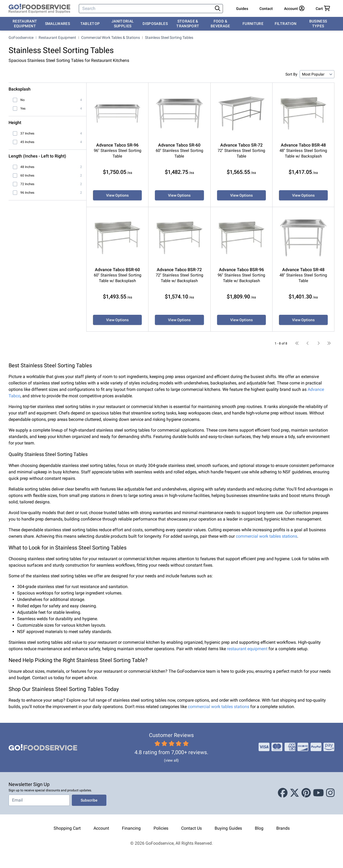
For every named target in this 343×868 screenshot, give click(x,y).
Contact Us (191, 828)
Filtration (286, 24)
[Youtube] (318, 793)
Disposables (155, 24)
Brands (283, 828)
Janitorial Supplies (123, 24)
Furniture (253, 24)
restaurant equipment (247, 649)
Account (101, 828)
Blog (259, 828)
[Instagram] (330, 793)
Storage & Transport (188, 24)
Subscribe (89, 800)
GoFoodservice (21, 38)
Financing (131, 828)
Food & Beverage (220, 24)
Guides (242, 9)
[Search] (146, 9)
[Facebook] (283, 793)
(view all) (171, 760)
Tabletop (90, 24)
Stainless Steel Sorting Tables (169, 38)
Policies (161, 828)
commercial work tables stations (266, 536)
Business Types (318, 24)
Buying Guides (228, 828)
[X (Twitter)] (294, 793)
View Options (117, 195)
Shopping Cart (67, 828)
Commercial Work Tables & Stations (111, 38)
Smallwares (58, 24)
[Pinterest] (306, 793)
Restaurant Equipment (25, 24)
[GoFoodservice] (39, 9)
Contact (266, 9)
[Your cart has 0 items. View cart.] (323, 9)
